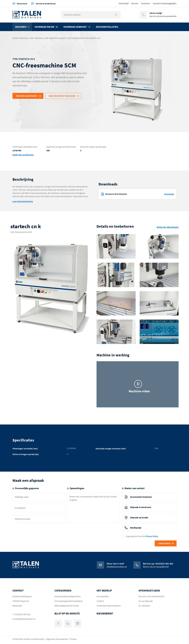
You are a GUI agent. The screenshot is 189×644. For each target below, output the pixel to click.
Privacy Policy (152, 536)
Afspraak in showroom (141, 507)
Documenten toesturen (141, 497)
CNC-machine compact (55, 38)
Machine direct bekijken (62, 96)
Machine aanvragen (27, 96)
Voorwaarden (103, 596)
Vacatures (145, 3)
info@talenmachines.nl (25, 619)
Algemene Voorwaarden (57, 639)
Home (15, 38)
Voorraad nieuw (46, 27)
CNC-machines (36, 38)
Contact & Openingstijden (165, 3)
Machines (21, 27)
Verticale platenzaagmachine (68, 596)
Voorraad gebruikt (77, 27)
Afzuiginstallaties (107, 27)
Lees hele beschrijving (23, 201)
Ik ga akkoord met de (142, 536)
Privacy (73, 639)
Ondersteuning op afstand (109, 606)
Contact (100, 601)
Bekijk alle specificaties (23, 155)
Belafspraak (136, 528)
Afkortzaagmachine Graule (67, 606)
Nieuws (135, 3)
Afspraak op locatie (139, 517)
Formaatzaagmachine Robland (68, 601)
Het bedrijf (124, 3)
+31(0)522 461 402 (22, 614)
